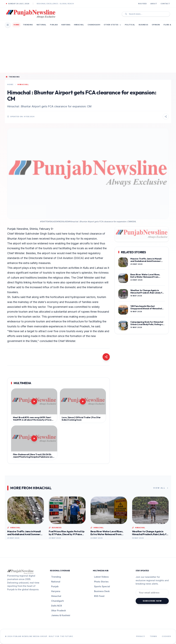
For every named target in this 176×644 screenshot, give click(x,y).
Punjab (54, 25)
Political (130, 25)
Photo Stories (101, 582)
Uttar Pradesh (59, 610)
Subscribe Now (152, 601)
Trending (28, 25)
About (154, 4)
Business (143, 25)
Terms (153, 636)
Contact (165, 4)
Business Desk (102, 591)
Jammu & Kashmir (61, 615)
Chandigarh (94, 25)
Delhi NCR (57, 606)
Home (16, 25)
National (41, 25)
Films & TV (169, 25)
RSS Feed (143, 4)
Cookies (166, 636)
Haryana (66, 25)
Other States (112, 25)
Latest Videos (101, 577)
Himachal (79, 25)
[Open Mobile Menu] (8, 25)
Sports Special (102, 586)
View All (161, 488)
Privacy (141, 636)
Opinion (156, 25)
